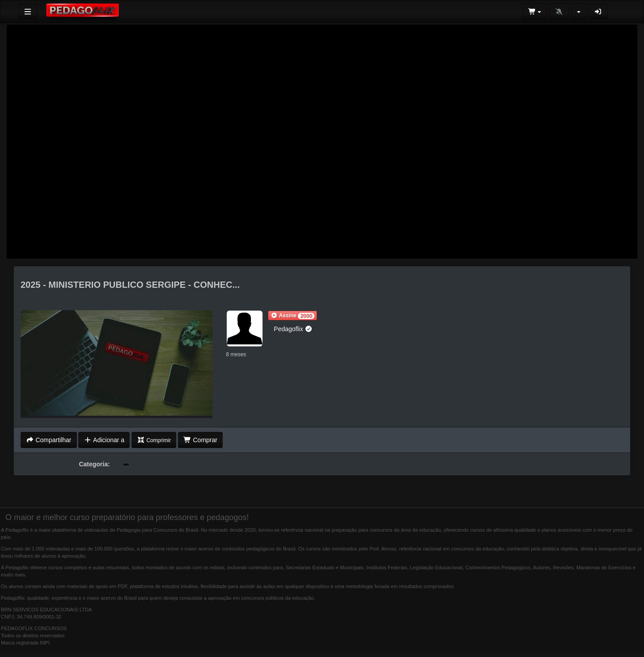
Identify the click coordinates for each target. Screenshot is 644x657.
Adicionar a (104, 440)
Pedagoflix (293, 329)
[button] (292, 316)
